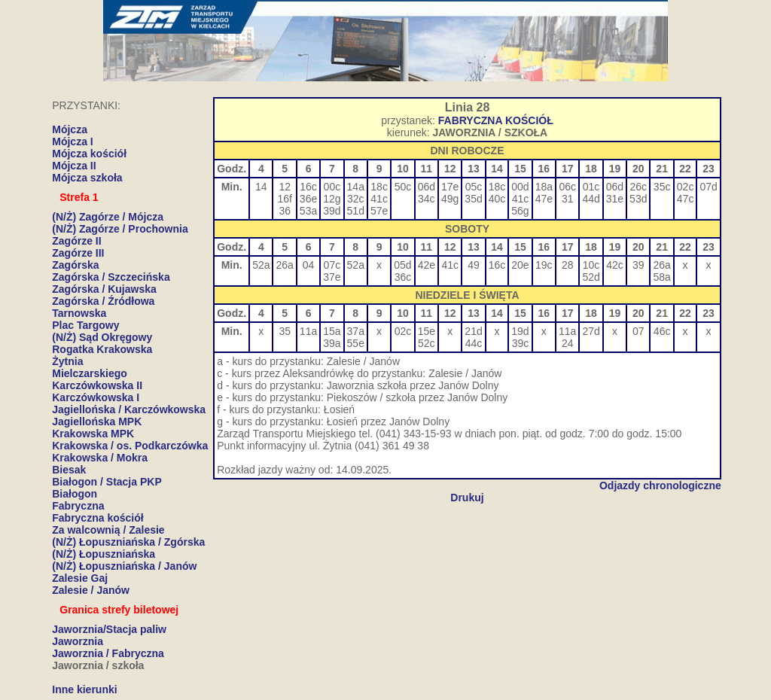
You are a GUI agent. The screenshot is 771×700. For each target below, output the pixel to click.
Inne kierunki (84, 689)
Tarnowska (79, 313)
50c (403, 187)
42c (615, 265)
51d (356, 211)
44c (474, 343)
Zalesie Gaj (80, 578)
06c (567, 187)
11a (308, 331)
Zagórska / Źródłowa (103, 301)
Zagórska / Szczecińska (111, 277)
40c (497, 199)
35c (662, 187)
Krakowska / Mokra (100, 458)
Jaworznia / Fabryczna (108, 653)
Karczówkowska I (96, 397)
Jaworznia (78, 641)
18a (544, 187)
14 (261, 187)
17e (450, 187)
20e (520, 265)
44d (591, 199)
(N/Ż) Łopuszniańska (104, 554)
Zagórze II (76, 241)
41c (379, 199)
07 (638, 331)
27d (591, 331)
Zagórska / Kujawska (104, 289)
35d (473, 199)
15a (332, 331)
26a (284, 265)
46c (662, 331)
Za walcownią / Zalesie (108, 530)
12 (285, 187)
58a (661, 277)
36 (285, 211)
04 (309, 265)
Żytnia (67, 361)
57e (379, 211)
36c (403, 277)
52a (261, 265)
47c (686, 199)
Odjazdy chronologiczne (660, 485)
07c (332, 265)
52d (591, 277)
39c (521, 343)
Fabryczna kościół (98, 518)
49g (450, 199)
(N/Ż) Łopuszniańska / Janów (124, 566)
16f (284, 199)
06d (427, 187)
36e (308, 199)
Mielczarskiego (90, 373)
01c (591, 187)
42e (427, 265)
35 (285, 331)
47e (544, 199)
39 (638, 265)
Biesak (69, 470)
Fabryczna (78, 506)
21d (473, 331)
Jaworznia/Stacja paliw (109, 629)
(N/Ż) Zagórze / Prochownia (120, 229)
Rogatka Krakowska (102, 349)
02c (686, 187)
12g (332, 199)
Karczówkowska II (97, 385)
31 (568, 199)
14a (356, 187)
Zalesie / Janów (91, 590)
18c (379, 187)
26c (638, 187)
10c (591, 265)
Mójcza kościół (89, 154)
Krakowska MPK (93, 434)
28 (568, 265)
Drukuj (467, 498)
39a (332, 343)
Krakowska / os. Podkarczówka (130, 446)
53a (308, 211)
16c (308, 187)
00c (332, 187)
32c (356, 199)
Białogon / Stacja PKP (107, 482)
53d (638, 199)
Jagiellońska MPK (97, 422)
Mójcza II (74, 166)
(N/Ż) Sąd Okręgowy (102, 337)
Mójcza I (72, 142)
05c (474, 187)
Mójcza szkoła (87, 178)
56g (520, 211)
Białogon (75, 494)
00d (520, 187)
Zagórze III (78, 253)
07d (708, 187)
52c (427, 343)
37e (332, 277)
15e (427, 331)
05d (402, 265)
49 (474, 265)
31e (615, 199)
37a (356, 331)
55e (356, 343)
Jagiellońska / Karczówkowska (129, 409)
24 (568, 343)
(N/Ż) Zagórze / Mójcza (108, 217)
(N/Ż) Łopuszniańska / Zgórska (128, 542)
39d (332, 211)
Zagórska (75, 265)
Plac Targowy (85, 325)
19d (520, 331)
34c (427, 199)
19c (544, 265)
